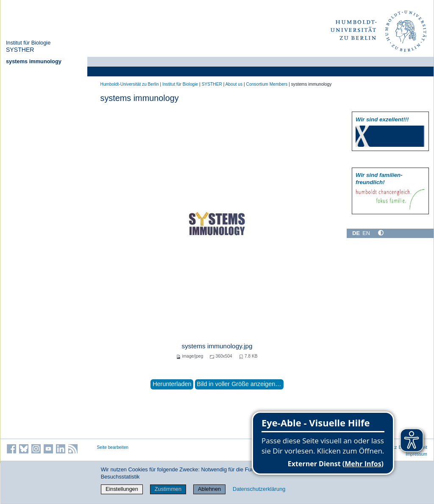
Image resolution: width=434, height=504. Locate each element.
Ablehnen (209, 489)
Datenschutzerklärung (259, 489)
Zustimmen (168, 489)
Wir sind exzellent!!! (382, 119)
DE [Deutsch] (356, 233)
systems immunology (34, 61)
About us (234, 84)
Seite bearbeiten (113, 447)
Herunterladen (172, 384)
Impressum (416, 454)
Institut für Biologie (28, 43)
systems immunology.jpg (217, 346)
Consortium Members (267, 84)
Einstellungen (122, 489)
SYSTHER (20, 50)
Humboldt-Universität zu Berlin (130, 84)
